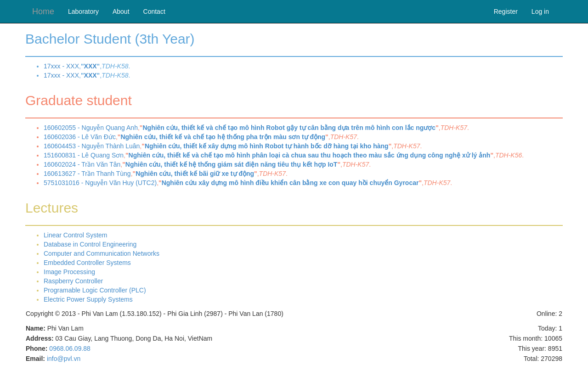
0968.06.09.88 (70, 348)
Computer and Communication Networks (102, 253)
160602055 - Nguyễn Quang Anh (91, 128)
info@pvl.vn (64, 359)
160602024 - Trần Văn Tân (82, 164)
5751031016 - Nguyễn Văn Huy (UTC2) (100, 183)
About (121, 11)
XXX (90, 66)
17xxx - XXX (61, 66)
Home (43, 11)
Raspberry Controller (73, 281)
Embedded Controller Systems (87, 263)
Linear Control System (76, 235)
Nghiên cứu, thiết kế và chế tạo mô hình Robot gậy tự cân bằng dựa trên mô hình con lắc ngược (289, 128)
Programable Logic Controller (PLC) (95, 290)
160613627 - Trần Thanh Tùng (87, 174)
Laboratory (83, 11)
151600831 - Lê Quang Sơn (84, 155)
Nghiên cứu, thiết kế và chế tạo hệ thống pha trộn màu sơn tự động (223, 137)
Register (506, 11)
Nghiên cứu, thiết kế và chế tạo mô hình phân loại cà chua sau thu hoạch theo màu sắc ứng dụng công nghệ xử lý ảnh (310, 155)
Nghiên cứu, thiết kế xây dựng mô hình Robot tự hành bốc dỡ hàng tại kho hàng (267, 146)
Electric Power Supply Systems (88, 299)
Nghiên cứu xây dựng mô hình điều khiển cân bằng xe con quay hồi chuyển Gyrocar (290, 183)
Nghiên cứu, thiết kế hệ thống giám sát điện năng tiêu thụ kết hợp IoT (232, 164)
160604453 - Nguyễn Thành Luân (92, 146)
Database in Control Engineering (90, 244)
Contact (154, 11)
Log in (540, 11)
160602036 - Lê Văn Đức (80, 137)
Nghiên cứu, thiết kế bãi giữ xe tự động (195, 174)
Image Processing (69, 272)
